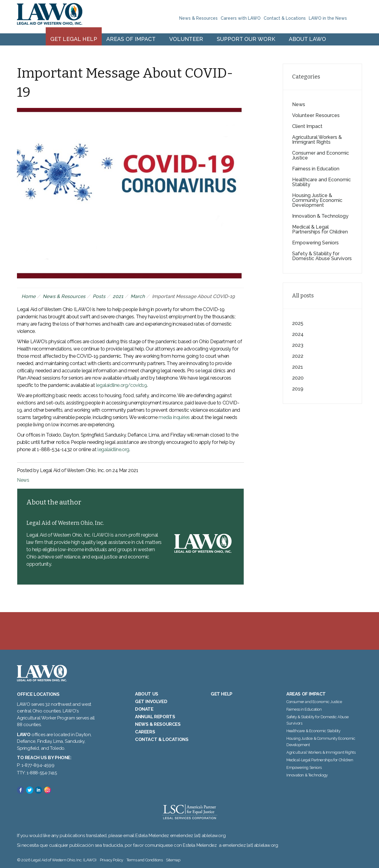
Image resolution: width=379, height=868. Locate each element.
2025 (298, 323)
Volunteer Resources (316, 115)
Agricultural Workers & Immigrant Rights (317, 140)
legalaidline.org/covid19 (121, 385)
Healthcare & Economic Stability (313, 731)
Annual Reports (155, 717)
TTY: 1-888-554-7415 (37, 773)
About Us (147, 694)
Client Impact (307, 126)
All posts (303, 296)
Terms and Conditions (145, 860)
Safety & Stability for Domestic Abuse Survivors (322, 256)
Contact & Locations (285, 18)
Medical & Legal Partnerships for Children (320, 229)
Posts (99, 296)
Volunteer (186, 39)
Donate (144, 709)
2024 (298, 334)
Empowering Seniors (315, 243)
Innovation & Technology (320, 216)
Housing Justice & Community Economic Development (317, 200)
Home (28, 296)
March (138, 296)
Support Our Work (246, 39)
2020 (298, 378)
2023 (298, 345)
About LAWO (307, 39)
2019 (298, 389)
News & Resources (198, 18)
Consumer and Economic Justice (321, 155)
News (23, 480)
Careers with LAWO (241, 18)
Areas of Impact (131, 39)
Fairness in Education (316, 169)
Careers (145, 732)
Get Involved (151, 702)
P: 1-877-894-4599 (36, 765)
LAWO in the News (328, 18)
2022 (298, 356)
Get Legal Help (74, 39)
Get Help (222, 694)
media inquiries (174, 417)
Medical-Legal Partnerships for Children (320, 760)
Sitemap (173, 860)
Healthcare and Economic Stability (321, 182)
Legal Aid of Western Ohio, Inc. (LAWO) (50, 17)
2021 (118, 296)
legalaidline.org (113, 449)
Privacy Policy (112, 860)
